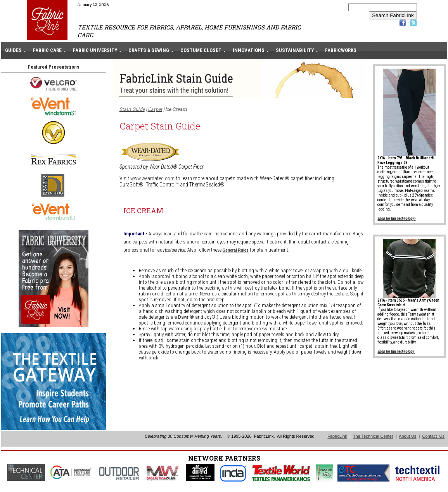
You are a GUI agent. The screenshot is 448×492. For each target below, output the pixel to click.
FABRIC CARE (47, 50)
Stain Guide (132, 109)
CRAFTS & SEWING (149, 50)
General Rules (236, 250)
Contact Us (433, 436)
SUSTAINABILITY (295, 50)
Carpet (155, 109)
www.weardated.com (152, 178)
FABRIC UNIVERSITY (95, 50)
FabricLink (337, 436)
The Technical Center (373, 436)
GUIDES (13, 50)
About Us (407, 436)
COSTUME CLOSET (201, 50)
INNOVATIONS (249, 50)
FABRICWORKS (341, 50)
